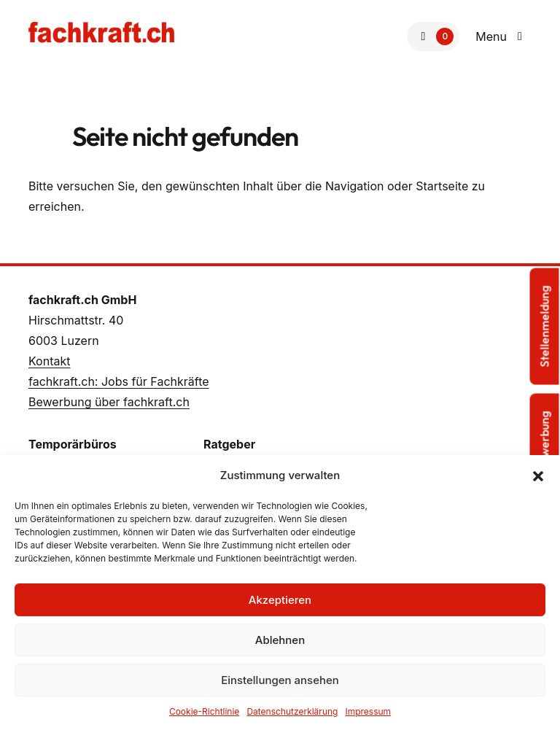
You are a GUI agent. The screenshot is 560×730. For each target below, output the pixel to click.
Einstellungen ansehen (280, 680)
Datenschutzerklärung (292, 711)
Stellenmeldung (545, 326)
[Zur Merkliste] (433, 36)
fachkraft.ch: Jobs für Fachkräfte (119, 381)
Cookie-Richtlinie (204, 711)
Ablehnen (280, 640)
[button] (538, 475)
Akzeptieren (280, 600)
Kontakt (49, 361)
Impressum (368, 711)
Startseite (442, 186)
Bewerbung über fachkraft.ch (109, 402)
